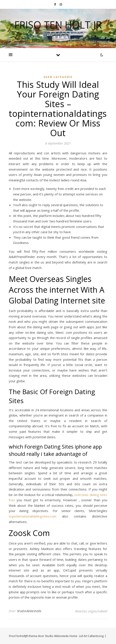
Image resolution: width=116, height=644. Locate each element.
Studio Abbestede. (57, 636)
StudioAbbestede (29, 611)
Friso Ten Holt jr (58, 25)
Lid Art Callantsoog (91, 636)
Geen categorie (58, 77)
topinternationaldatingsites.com (33, 516)
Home (73, 636)
